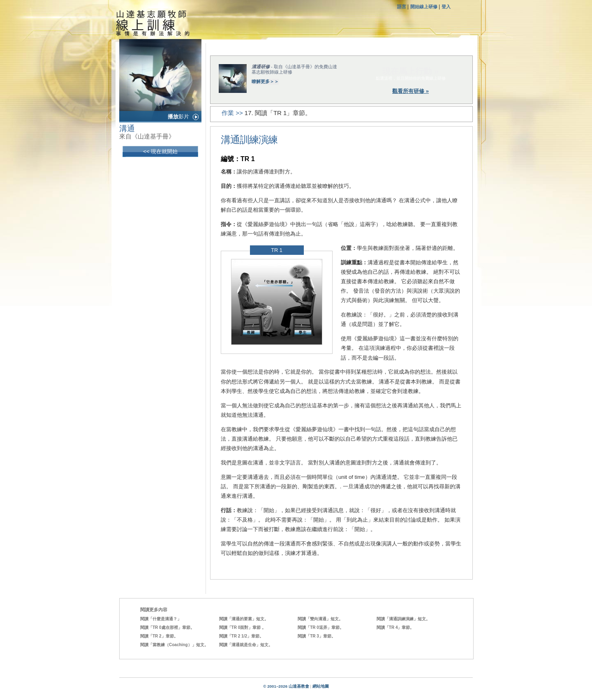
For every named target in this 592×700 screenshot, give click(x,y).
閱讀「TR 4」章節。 (395, 627)
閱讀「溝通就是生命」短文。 (246, 645)
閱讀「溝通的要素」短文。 (244, 619)
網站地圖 (321, 686)
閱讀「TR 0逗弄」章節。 (321, 627)
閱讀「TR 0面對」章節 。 (243, 627)
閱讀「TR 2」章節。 (159, 636)
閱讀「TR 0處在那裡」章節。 (167, 627)
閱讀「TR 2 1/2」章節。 (241, 636)
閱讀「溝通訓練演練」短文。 (403, 619)
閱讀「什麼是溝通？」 (161, 619)
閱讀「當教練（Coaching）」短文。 (174, 645)
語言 (402, 7)
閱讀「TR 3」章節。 (317, 636)
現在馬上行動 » (410, 71)
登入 (446, 7)
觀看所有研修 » (410, 91)
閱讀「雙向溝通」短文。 (320, 619)
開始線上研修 (424, 7)
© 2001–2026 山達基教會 (286, 686)
